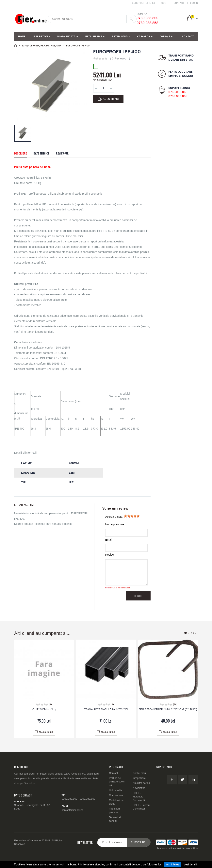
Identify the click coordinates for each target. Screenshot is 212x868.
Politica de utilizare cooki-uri (117, 782)
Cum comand (117, 795)
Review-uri (63, 153)
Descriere (21, 153)
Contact (179, 3)
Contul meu (139, 773)
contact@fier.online (73, 810)
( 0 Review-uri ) (120, 58)
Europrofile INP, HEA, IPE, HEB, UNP (41, 46)
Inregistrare (139, 778)
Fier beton (41, 36)
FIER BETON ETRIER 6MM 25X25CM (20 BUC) (168, 709)
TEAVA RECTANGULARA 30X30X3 (106, 709)
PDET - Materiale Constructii (139, 797)
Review (110, 555)
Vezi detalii (190, 864)
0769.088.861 (178, 96)
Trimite (138, 596)
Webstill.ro (192, 848)
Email (109, 540)
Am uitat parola (141, 783)
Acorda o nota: (114, 517)
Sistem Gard (120, 36)
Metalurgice (93, 36)
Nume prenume (115, 524)
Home (22, 36)
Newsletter (139, 788)
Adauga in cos (110, 99)
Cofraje (165, 36)
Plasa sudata (66, 36)
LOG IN (194, 3)
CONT (164, 3)
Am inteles (173, 864)
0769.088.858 (178, 92)
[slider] (132, 516)
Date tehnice (41, 153)
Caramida (144, 36)
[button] (192, 19)
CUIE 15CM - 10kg (44, 709)
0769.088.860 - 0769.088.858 (79, 799)
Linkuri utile (116, 790)
